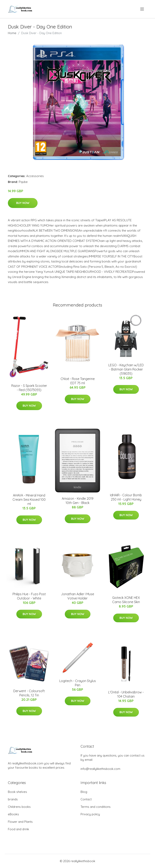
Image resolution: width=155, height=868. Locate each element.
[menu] (142, 9)
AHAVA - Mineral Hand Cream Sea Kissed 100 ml (29, 500)
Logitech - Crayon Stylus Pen (78, 683)
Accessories (35, 176)
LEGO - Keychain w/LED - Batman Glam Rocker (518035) (126, 369)
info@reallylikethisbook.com (100, 769)
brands (13, 799)
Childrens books (19, 807)
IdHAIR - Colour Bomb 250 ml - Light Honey (126, 497)
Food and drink (18, 829)
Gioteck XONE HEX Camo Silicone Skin (126, 600)
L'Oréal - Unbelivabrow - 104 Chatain (126, 694)
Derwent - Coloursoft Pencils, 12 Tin (29, 693)
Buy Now (23, 203)
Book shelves (17, 792)
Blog (84, 792)
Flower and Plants (20, 822)
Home (12, 33)
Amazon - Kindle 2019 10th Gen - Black (78, 501)
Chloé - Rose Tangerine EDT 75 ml (78, 381)
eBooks (13, 814)
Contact (86, 799)
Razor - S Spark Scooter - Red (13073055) (29, 388)
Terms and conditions (96, 807)
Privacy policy (90, 814)
